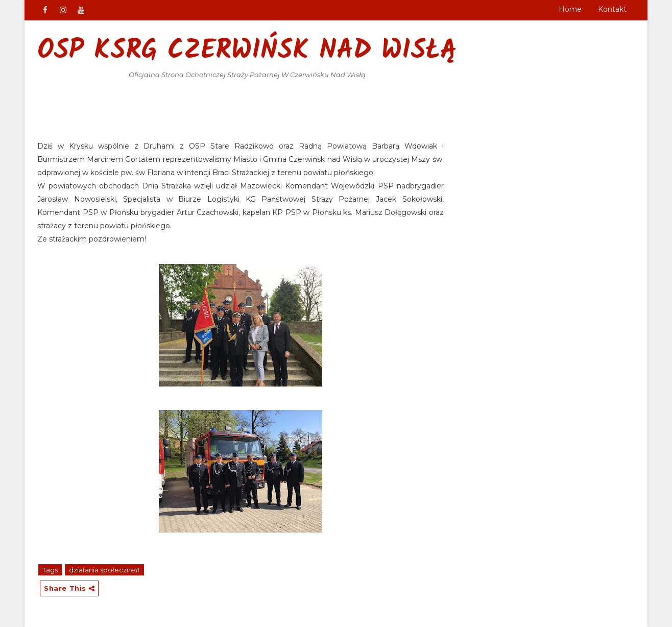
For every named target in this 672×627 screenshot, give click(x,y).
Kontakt (612, 9)
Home (570, 9)
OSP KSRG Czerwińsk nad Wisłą (247, 51)
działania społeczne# (104, 570)
